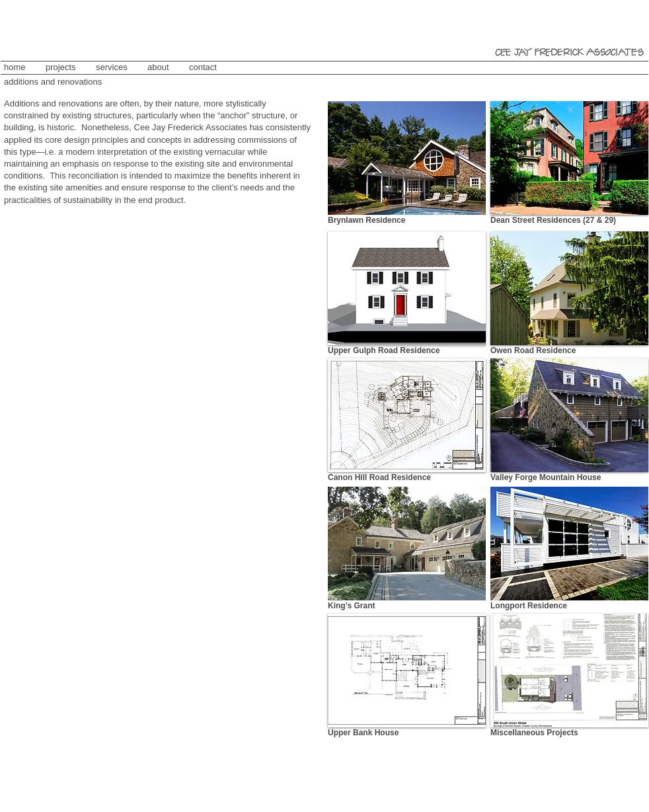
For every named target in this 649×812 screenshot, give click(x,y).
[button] (569, 158)
